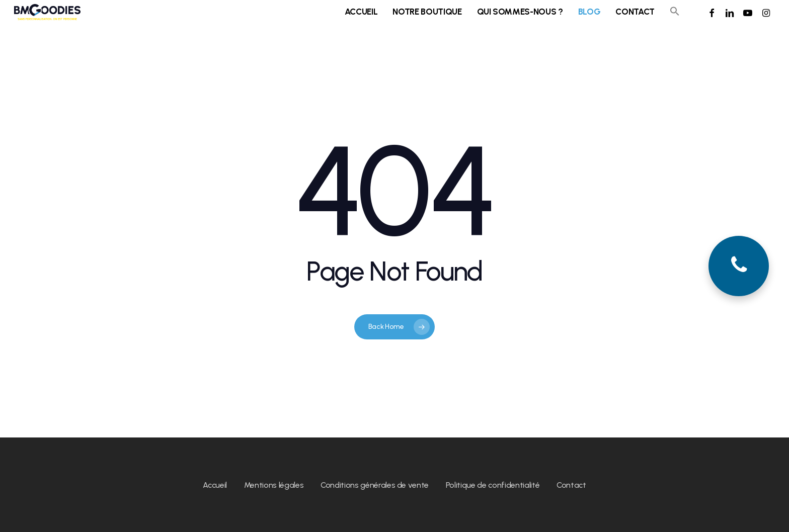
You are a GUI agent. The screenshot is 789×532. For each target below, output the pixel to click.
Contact (571, 485)
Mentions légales (274, 485)
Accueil (215, 485)
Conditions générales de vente (375, 485)
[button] (675, 18)
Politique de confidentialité (493, 485)
